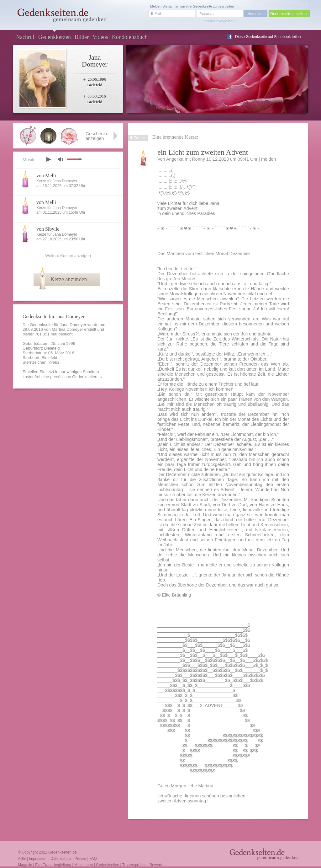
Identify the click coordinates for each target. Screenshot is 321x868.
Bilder (82, 37)
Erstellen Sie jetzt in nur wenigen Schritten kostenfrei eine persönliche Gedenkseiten (61, 374)
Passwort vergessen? (220, 21)
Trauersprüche (134, 865)
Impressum (38, 859)
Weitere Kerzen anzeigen (68, 256)
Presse (80, 859)
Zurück (140, 138)
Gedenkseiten (108, 865)
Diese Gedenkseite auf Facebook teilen (268, 37)
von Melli (46, 176)
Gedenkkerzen (55, 37)
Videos (100, 37)
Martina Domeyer (67, 329)
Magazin (25, 865)
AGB (22, 859)
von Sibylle (48, 229)
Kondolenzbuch (130, 37)
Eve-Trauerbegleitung (53, 865)
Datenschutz (61, 859)
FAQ (93, 859)
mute (61, 159)
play (48, 159)
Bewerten (158, 865)
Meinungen (84, 865)
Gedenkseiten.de (63, 852)
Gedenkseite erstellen (288, 14)
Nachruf (25, 37)
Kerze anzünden (69, 279)
